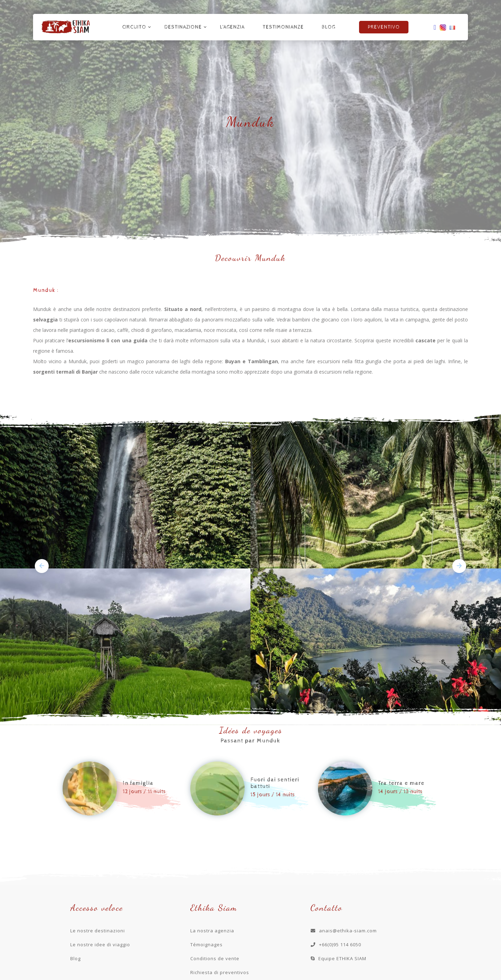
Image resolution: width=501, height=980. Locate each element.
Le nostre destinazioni (98, 931)
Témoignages (206, 945)
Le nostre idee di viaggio (100, 945)
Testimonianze (283, 27)
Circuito (134, 27)
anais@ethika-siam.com (344, 931)
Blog (329, 27)
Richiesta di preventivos (220, 972)
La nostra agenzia (212, 931)
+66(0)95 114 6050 (336, 945)
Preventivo (384, 27)
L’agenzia (232, 27)
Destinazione (183, 27)
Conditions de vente (215, 958)
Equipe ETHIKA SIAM (339, 958)
